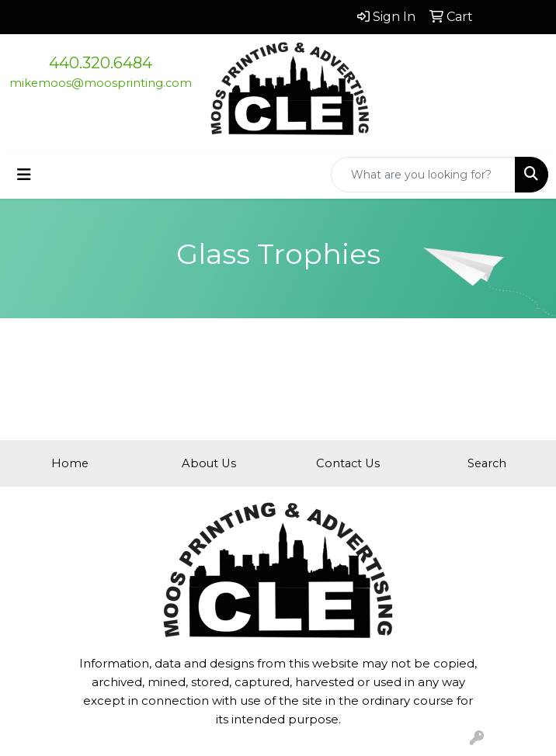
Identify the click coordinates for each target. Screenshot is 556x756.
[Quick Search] (423, 175)
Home (70, 463)
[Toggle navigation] (24, 175)
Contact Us (348, 463)
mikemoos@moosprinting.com (101, 83)
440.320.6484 (101, 63)
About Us (209, 463)
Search (487, 463)
